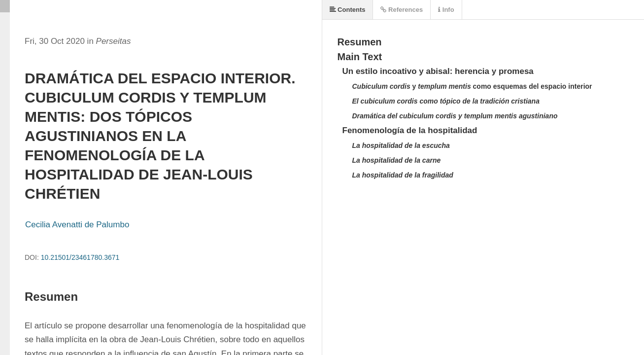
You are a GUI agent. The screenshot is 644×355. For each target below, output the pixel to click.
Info (446, 10)
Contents (348, 10)
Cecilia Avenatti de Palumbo (77, 225)
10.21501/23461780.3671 (80, 257)
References (402, 10)
